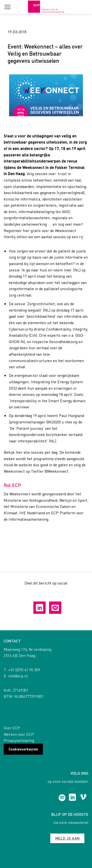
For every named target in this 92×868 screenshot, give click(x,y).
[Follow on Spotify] (62, 798)
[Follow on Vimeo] (83, 798)
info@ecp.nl (18, 676)
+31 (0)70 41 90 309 (24, 670)
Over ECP (12, 728)
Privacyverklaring (19, 740)
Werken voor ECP (19, 734)
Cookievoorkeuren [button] (23, 749)
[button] (7, 7)
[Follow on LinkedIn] (72, 798)
